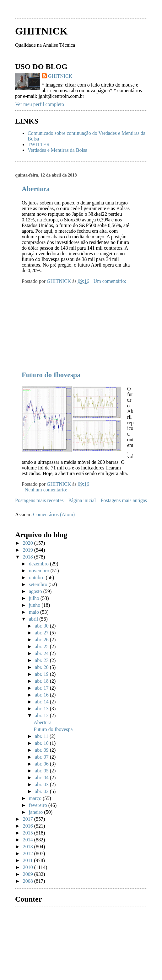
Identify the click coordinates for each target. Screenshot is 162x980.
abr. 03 (42, 784)
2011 (28, 860)
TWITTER (39, 144)
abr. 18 (42, 681)
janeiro (36, 812)
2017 (29, 819)
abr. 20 (42, 667)
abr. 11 (42, 736)
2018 (29, 557)
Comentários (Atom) (54, 514)
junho (35, 605)
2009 (29, 874)
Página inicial (82, 500)
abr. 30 (42, 626)
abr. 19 (42, 674)
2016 (29, 826)
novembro (40, 571)
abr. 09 (42, 750)
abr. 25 (42, 646)
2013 (29, 847)
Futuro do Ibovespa (51, 375)
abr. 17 (42, 688)
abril (34, 619)
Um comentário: (111, 281)
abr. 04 (42, 778)
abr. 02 (42, 791)
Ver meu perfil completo (40, 104)
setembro (39, 584)
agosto (36, 591)
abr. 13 (42, 709)
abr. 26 (42, 640)
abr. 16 (42, 695)
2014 (29, 840)
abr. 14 (42, 702)
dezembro (39, 564)
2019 (29, 550)
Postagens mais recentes (39, 500)
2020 (29, 543)
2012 (29, 853)
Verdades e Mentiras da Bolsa (57, 150)
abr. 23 (42, 660)
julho (35, 598)
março (36, 798)
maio (35, 612)
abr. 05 (42, 771)
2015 (29, 833)
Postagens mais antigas (124, 500)
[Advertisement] (62, 323)
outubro (37, 577)
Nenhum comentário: (47, 490)
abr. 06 (42, 764)
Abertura (36, 189)
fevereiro (39, 805)
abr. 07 (42, 757)
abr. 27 (42, 633)
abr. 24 (42, 653)
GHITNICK (41, 31)
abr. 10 (42, 743)
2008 (29, 881)
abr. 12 (42, 715)
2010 (29, 867)
